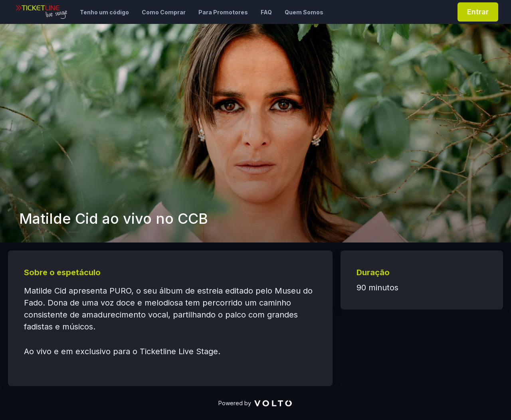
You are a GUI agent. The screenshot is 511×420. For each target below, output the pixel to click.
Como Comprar (164, 12)
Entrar (478, 12)
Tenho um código (104, 12)
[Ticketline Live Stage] (42, 12)
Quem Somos (304, 12)
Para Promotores (223, 12)
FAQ (266, 12)
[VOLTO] (273, 403)
